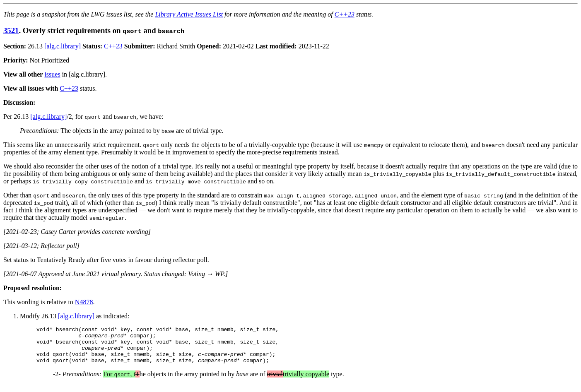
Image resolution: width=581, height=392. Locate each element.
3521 (11, 30)
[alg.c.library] (63, 46)
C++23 (345, 14)
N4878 (84, 302)
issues (52, 74)
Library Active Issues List (189, 14)
